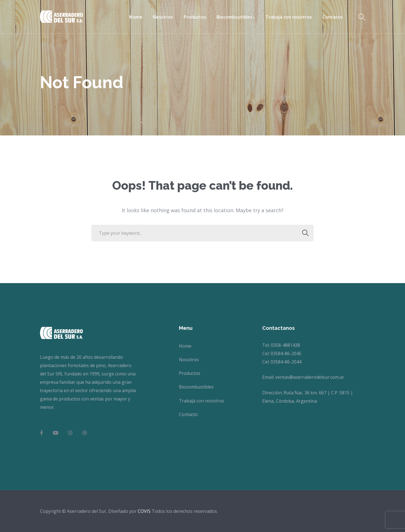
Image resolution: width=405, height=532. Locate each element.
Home (185, 346)
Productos (190, 373)
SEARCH (304, 233)
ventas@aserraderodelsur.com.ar (310, 377)
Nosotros (189, 360)
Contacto (188, 414)
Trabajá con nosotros (202, 401)
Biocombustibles (196, 387)
